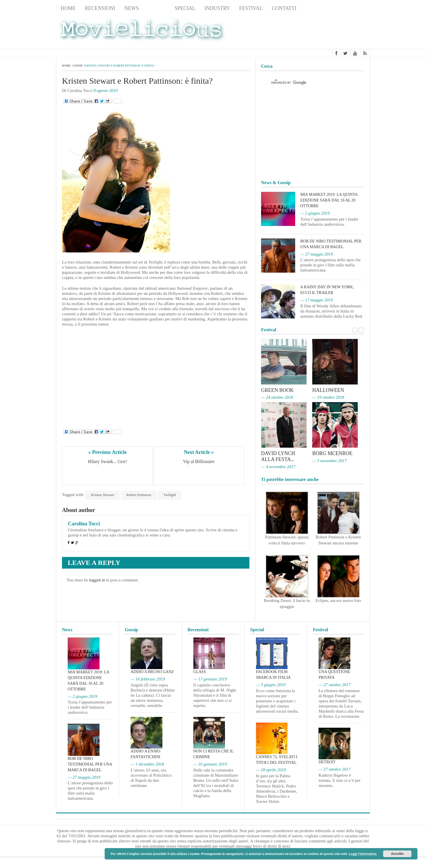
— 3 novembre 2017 (329, 460)
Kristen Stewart (103, 495)
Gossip (157, 8)
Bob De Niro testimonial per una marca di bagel (90, 763)
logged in (97, 580)
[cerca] (307, 83)
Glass (200, 671)
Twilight (170, 495)
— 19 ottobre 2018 (328, 397)
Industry (217, 8)
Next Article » (199, 452)
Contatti (284, 8)
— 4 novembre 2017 (278, 466)
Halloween (328, 390)
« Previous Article (108, 452)
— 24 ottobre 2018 (277, 397)
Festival (251, 8)
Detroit (327, 761)
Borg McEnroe (333, 453)
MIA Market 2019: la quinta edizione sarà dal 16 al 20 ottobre (329, 200)
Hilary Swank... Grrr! (107, 462)
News (132, 8)
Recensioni (100, 8)
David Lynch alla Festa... (278, 456)
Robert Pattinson (139, 495)
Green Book (278, 390)
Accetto (397, 854)
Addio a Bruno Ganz (152, 671)
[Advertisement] (324, 32)
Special (185, 8)
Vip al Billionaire (199, 462)
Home (68, 8)
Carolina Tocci (84, 524)
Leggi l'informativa (363, 854)
